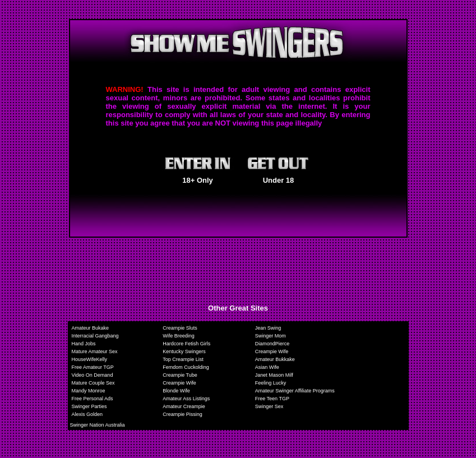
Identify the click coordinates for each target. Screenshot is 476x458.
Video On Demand (93, 375)
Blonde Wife (176, 391)
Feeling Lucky (271, 383)
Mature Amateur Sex (95, 351)
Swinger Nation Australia (98, 425)
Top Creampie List (183, 359)
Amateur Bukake (91, 328)
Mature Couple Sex (93, 383)
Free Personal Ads (93, 399)
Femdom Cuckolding (186, 367)
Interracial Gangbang (95, 336)
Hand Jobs (84, 344)
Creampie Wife (272, 351)
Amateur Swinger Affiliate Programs (295, 391)
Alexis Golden (87, 414)
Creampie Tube (180, 375)
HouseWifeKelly (90, 359)
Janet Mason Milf (274, 375)
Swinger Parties (89, 406)
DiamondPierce (272, 344)
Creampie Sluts (180, 328)
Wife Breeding (179, 336)
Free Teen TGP (272, 399)
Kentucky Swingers (184, 351)
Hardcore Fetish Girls (186, 344)
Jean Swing (268, 328)
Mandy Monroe (89, 391)
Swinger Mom (271, 336)
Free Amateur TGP (93, 367)
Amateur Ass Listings (186, 399)
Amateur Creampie (184, 406)
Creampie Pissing (182, 414)
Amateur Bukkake (275, 359)
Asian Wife (267, 367)
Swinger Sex (269, 406)
